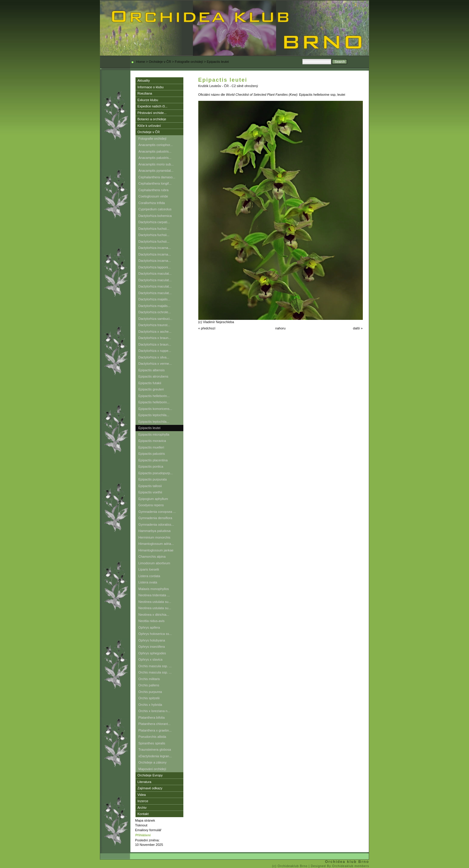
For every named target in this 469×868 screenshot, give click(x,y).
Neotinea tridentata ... (154, 595)
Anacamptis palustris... (155, 151)
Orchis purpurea (150, 692)
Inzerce (143, 801)
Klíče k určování (149, 126)
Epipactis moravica (152, 441)
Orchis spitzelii (149, 698)
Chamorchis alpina (152, 557)
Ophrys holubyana (152, 640)
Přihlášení (143, 835)
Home (141, 62)
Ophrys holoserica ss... (155, 634)
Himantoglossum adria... (156, 544)
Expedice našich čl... (153, 106)
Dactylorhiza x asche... (155, 332)
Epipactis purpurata (153, 479)
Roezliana (145, 93)
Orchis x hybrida (150, 705)
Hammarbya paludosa (155, 531)
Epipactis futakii (150, 383)
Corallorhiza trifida (152, 203)
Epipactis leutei (150, 428)
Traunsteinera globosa (155, 750)
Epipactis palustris (152, 454)
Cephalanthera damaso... (157, 177)
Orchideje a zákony (153, 762)
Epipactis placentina (153, 460)
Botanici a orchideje (152, 119)
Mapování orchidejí (152, 769)
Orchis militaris (149, 679)
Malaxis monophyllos (154, 589)
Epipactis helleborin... (154, 396)
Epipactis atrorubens (153, 376)
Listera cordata (149, 576)
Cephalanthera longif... (155, 183)
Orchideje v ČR (160, 62)
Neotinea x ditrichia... (154, 615)
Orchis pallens (149, 685)
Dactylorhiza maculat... (155, 273)
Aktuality (144, 80)
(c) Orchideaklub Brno (290, 866)
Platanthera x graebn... (155, 730)
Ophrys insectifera (152, 647)
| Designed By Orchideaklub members (339, 866)
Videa (142, 795)
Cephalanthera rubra (154, 190)
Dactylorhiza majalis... (154, 299)
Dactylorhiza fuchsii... (154, 229)
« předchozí (207, 328)
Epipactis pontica (151, 466)
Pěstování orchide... (152, 113)
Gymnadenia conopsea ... (157, 512)
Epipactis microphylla (154, 434)
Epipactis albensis (152, 370)
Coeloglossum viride (153, 196)
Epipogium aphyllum (153, 499)
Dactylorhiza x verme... (155, 364)
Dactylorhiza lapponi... (155, 267)
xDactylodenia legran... (155, 756)
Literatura (144, 782)
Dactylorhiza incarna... (155, 248)
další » (358, 328)
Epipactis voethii (150, 492)
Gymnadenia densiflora (155, 518)
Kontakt (143, 814)
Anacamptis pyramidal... (156, 171)
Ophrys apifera (149, 627)
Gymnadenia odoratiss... (156, 525)
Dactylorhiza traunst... (154, 325)
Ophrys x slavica (151, 659)
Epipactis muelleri (151, 447)
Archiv (142, 808)
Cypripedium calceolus (155, 209)
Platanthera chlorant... (155, 724)
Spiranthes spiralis (152, 743)
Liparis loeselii (149, 569)
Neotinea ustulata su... (155, 602)
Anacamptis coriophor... (156, 145)
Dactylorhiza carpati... (154, 222)
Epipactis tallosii (150, 486)
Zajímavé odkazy (150, 788)
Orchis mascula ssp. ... (155, 666)
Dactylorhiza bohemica (155, 216)
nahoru (280, 328)
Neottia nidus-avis (151, 621)
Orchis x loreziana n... (154, 711)
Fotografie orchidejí (189, 62)
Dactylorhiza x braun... (155, 338)
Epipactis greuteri (151, 389)
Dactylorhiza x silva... (154, 357)
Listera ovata (148, 582)
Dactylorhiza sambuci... (156, 319)
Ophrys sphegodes (152, 653)
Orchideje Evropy (150, 775)
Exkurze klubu (148, 100)
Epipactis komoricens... (155, 409)
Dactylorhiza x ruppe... (155, 351)
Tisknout (141, 825)
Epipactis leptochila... (154, 415)
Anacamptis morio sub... (156, 164)
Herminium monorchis (154, 537)
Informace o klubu (151, 87)
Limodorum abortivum (154, 563)
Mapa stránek (145, 820)
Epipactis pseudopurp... (156, 473)
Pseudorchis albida (152, 737)
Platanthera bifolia (152, 717)
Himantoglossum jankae (156, 550)
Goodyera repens (151, 505)
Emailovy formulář (148, 830)
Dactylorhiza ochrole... (155, 312)
